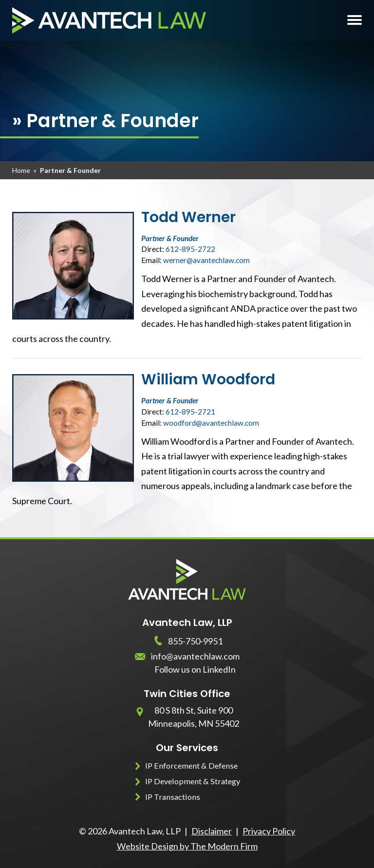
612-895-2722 (190, 249)
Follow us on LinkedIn (195, 669)
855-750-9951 (195, 641)
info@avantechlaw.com (195, 656)
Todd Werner (188, 217)
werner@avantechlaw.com (206, 260)
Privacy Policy (269, 831)
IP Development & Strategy (193, 781)
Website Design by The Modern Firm (187, 846)
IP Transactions (173, 797)
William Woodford (208, 379)
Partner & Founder (170, 238)
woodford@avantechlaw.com (211, 423)
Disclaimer (212, 831)
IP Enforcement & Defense (191, 765)
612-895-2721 (190, 412)
